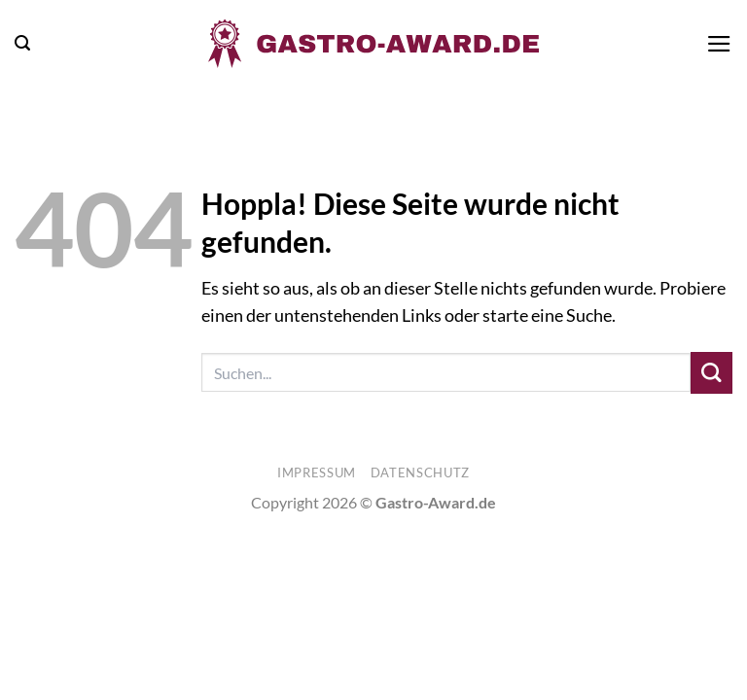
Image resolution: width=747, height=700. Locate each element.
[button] (22, 43)
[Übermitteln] (711, 373)
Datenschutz (420, 472)
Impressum (317, 472)
